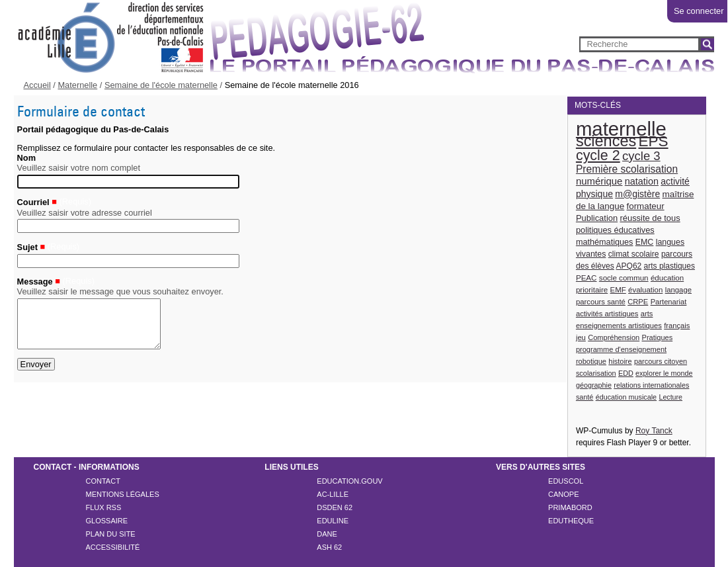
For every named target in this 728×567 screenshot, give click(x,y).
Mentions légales (123, 494)
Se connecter (699, 11)
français (677, 326)
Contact (103, 481)
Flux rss (104, 507)
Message (35, 282)
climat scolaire (634, 254)
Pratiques (658, 337)
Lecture (670, 397)
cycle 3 (641, 156)
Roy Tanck (654, 431)
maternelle (621, 129)
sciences (606, 141)
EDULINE (333, 521)
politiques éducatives (615, 230)
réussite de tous (650, 218)
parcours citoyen (661, 361)
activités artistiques (607, 314)
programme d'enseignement (621, 349)
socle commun (624, 278)
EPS (654, 141)
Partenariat (669, 302)
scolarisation (596, 373)
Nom (26, 158)
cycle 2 (598, 155)
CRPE (638, 302)
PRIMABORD (570, 507)
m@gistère (637, 194)
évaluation (645, 290)
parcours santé (601, 302)
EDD (626, 373)
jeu (581, 337)
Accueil (37, 85)
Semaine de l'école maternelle (161, 85)
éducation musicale (626, 397)
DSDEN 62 (335, 507)
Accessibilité (113, 547)
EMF (618, 290)
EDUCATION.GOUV (349, 481)
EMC (645, 242)
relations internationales (651, 385)
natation (642, 181)
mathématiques (605, 242)
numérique (599, 181)
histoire (620, 361)
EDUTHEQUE (571, 521)
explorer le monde (664, 373)
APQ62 (629, 266)
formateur (646, 206)
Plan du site (111, 534)
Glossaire (107, 521)
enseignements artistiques (619, 326)
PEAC (586, 278)
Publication (597, 218)
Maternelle (77, 85)
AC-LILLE (333, 494)
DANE (327, 534)
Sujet (27, 247)
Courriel (33, 203)
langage (678, 290)
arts (647, 314)
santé (585, 397)
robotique (591, 361)
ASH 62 (329, 547)
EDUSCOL (566, 481)
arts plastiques (669, 266)
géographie (594, 385)
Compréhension (614, 337)
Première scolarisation (627, 169)
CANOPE (563, 494)
